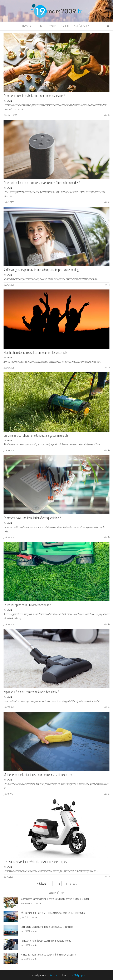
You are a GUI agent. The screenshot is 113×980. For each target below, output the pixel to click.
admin (9, 101)
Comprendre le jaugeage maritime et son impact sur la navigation (47, 927)
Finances (27, 26)
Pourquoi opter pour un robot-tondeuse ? (27, 605)
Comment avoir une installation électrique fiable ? (32, 518)
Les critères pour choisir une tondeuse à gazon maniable (36, 435)
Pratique (65, 26)
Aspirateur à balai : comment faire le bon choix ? (31, 692)
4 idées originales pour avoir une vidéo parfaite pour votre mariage (42, 270)
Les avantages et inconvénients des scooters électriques (35, 862)
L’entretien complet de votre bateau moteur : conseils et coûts (46, 941)
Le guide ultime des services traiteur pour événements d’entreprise (48, 954)
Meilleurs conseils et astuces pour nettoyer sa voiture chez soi (38, 775)
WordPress (55, 975)
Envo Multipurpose (78, 975)
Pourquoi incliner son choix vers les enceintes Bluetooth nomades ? (42, 183)
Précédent (41, 884)
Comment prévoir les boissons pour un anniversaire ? (34, 96)
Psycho (52, 26)
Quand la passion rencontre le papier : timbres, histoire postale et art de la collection (55, 899)
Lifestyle (40, 26)
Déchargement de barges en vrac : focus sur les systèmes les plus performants (53, 913)
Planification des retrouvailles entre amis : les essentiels (35, 352)
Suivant (73, 884)
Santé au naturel (82, 26)
